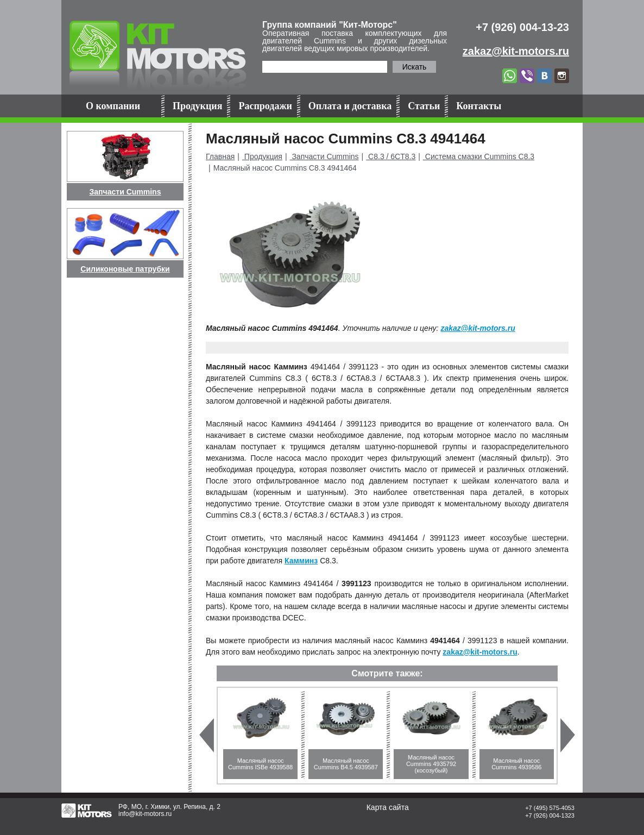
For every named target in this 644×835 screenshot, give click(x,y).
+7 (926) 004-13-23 (522, 27)
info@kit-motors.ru (145, 814)
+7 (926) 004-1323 (550, 815)
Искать (415, 67)
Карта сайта (388, 807)
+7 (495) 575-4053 (550, 808)
